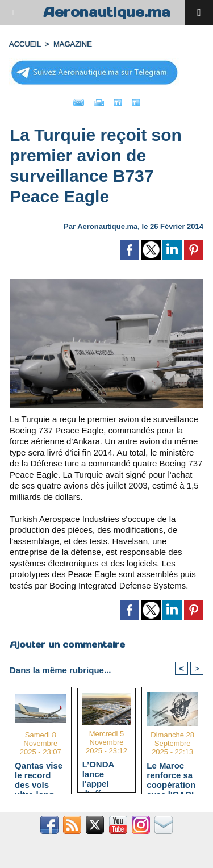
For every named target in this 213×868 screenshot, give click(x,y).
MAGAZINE (73, 44)
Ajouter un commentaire (67, 644)
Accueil (25, 44)
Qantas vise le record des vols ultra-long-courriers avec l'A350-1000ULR (39, 775)
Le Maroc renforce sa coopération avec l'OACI (171, 775)
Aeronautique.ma (107, 12)
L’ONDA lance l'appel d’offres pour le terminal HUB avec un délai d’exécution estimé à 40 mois (106, 774)
